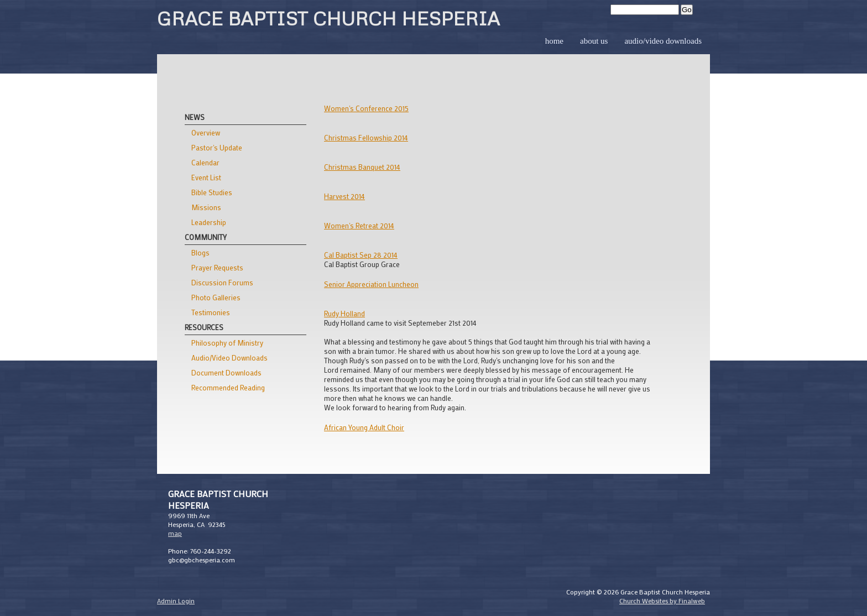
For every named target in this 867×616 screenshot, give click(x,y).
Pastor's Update (217, 147)
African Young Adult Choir (364, 427)
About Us (594, 41)
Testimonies (211, 312)
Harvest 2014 (344, 196)
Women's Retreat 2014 (359, 225)
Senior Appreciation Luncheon (371, 284)
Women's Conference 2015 (366, 108)
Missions (206, 207)
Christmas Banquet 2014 (362, 167)
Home (554, 41)
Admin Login (176, 601)
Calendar (205, 162)
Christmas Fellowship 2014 (366, 137)
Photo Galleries (216, 297)
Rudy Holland (344, 313)
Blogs (200, 252)
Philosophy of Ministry (227, 343)
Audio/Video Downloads (663, 41)
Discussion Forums (222, 282)
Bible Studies (212, 192)
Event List (206, 177)
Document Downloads (226, 372)
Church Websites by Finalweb (662, 601)
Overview (206, 132)
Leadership (209, 222)
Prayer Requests (217, 267)
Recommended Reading (228, 387)
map (175, 533)
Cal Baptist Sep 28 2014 (361, 255)
